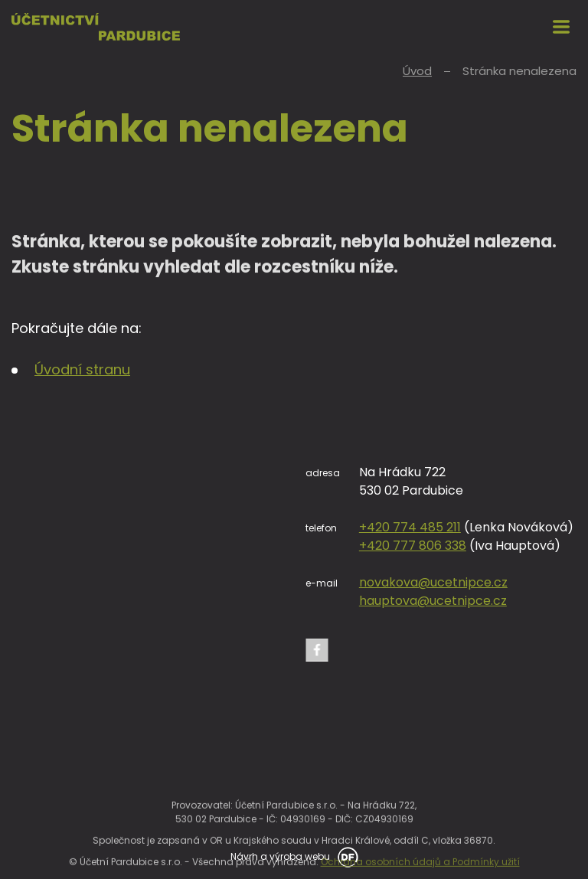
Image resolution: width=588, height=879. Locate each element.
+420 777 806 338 (413, 546)
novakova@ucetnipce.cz (433, 582)
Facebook (317, 650)
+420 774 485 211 (410, 527)
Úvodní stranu (82, 369)
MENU (561, 27)
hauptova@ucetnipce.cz (433, 601)
